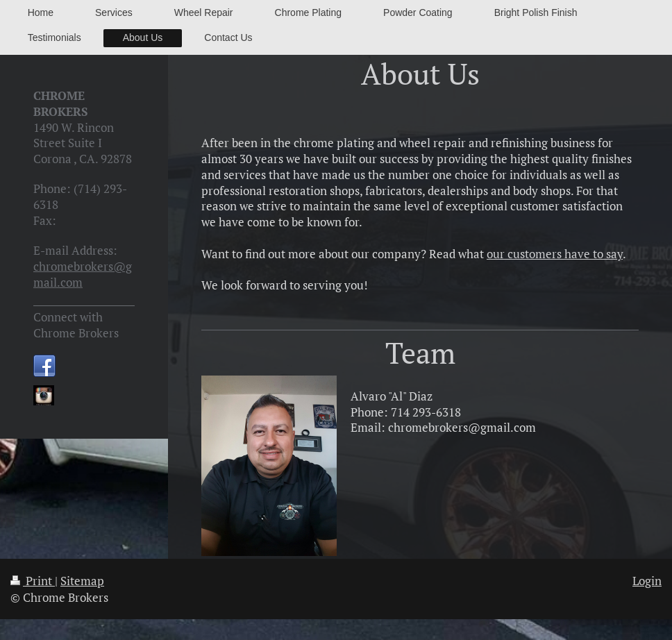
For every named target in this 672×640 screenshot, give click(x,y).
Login (647, 581)
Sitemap (82, 581)
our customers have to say (555, 254)
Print (33, 581)
